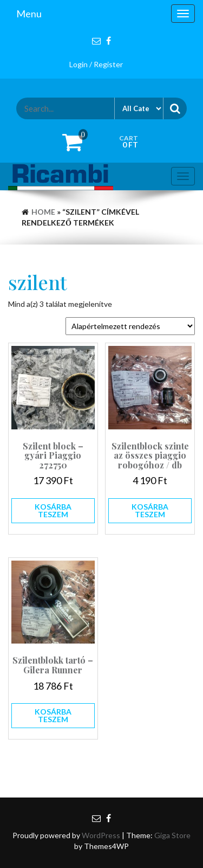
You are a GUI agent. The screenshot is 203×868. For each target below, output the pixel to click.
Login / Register (96, 64)
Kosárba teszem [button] (53, 510)
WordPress (101, 835)
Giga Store (172, 835)
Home (43, 212)
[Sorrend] (130, 326)
